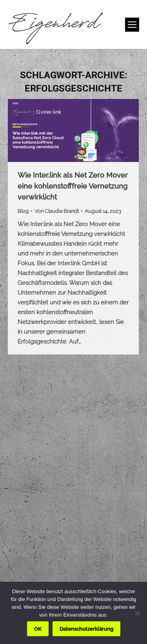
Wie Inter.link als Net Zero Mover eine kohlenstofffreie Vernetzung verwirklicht (73, 186)
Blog (23, 211)
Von (57, 211)
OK (38, 629)
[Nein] (137, 613)
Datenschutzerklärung (86, 629)
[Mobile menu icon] (132, 25)
